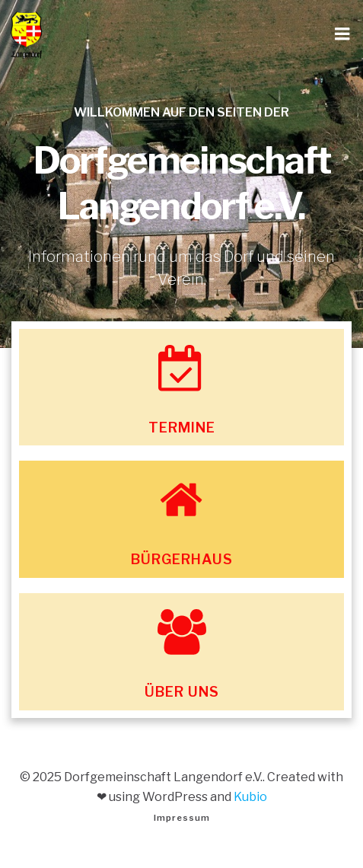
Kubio (250, 797)
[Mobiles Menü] (342, 34)
